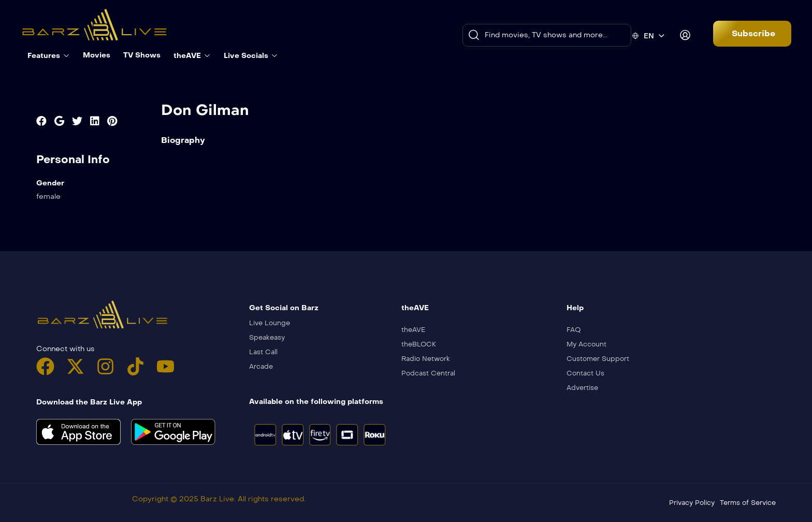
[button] (752, 34)
